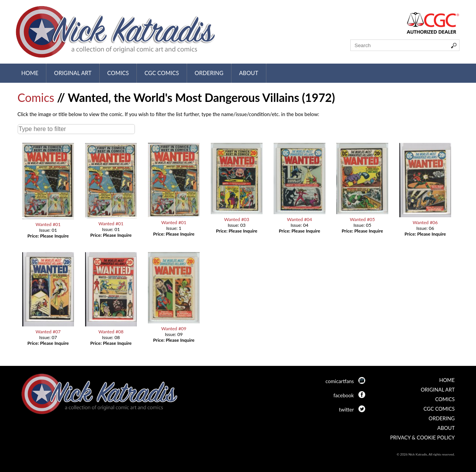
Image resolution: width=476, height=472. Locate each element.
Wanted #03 (237, 219)
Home (30, 73)
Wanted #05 (363, 219)
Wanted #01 (48, 224)
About (249, 73)
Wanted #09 (174, 329)
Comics (118, 73)
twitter (346, 410)
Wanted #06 (425, 222)
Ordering (209, 73)
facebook (344, 395)
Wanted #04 (300, 219)
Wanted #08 (111, 332)
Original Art (73, 73)
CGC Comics (162, 73)
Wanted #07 (48, 332)
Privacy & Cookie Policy (423, 438)
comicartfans (340, 381)
